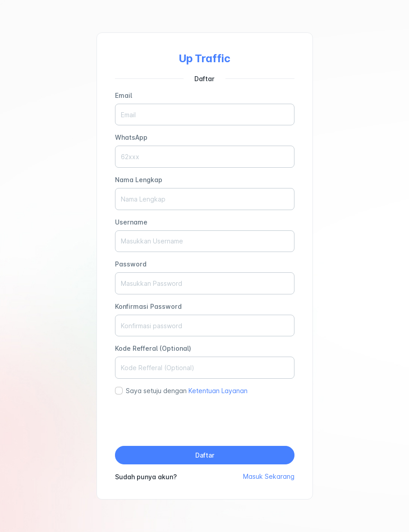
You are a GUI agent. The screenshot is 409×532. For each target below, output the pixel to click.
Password (131, 264)
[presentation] (205, 421)
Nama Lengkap (139, 180)
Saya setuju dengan (187, 391)
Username (131, 222)
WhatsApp (131, 137)
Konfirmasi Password (148, 306)
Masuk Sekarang (269, 476)
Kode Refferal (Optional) (153, 348)
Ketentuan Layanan (218, 391)
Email (124, 95)
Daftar (205, 455)
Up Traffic (205, 59)
